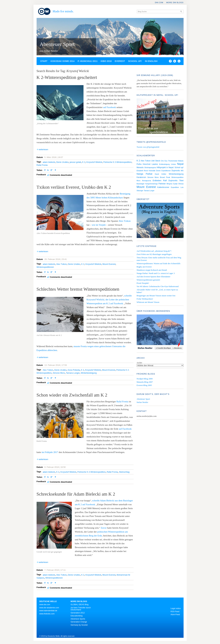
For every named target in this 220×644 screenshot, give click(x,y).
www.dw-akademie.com (49, 608)
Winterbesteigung (89, 373)
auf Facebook (110, 107)
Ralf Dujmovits (170, 180)
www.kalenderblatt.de (48, 611)
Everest (120, 61)
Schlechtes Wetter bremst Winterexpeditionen (78, 289)
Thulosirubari (173, 161)
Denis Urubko (62, 162)
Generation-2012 (78, 613)
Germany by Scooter (79, 625)
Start (44, 61)
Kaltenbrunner (163, 187)
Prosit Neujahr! (143, 283)
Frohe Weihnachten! (145, 299)
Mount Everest (109, 264)
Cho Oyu (164, 161)
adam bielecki (49, 162)
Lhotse (173, 164)
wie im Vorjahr (99, 225)
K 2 (84, 162)
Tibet (181, 181)
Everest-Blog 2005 (144, 385)
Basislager (141, 184)
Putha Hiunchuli (144, 164)
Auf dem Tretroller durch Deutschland (81, 609)
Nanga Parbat (144, 174)
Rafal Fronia (42, 165)
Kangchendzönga (151, 184)
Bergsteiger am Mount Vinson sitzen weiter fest (156, 296)
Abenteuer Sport (57, 44)
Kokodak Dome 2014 (62, 61)
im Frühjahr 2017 (50, 452)
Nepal (180, 164)
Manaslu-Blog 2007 (145, 382)
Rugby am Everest (144, 267)
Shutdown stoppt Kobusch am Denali (152, 270)
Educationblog (77, 616)
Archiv (139, 363)
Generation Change (79, 622)
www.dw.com (45, 605)
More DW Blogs (175, 2)
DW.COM (159, 2)
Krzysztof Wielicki (94, 162)
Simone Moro (59, 373)
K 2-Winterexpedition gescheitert (67, 77)
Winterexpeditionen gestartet (148, 280)
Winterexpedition (177, 177)
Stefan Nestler (142, 402)
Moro (139, 181)
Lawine (155, 164)
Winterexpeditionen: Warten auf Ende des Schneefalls (159, 263)
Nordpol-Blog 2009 (145, 379)
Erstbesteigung (164, 164)
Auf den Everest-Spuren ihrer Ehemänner (154, 277)
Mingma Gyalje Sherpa (175, 184)
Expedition (175, 187)
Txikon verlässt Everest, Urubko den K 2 (74, 187)
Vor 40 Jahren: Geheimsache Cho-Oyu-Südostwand (158, 286)
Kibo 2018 (106, 61)
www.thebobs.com (47, 614)
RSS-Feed (175, 612)
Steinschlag (124, 472)
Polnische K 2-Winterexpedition (118, 162)
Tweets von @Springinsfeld (148, 147)
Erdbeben (157, 180)
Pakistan (162, 184)
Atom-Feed (175, 615)
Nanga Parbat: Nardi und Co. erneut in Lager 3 (156, 273)
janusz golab (75, 162)
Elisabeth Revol (142, 171)
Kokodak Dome (155, 171)
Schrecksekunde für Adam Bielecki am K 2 (76, 494)
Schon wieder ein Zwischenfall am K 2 (72, 395)
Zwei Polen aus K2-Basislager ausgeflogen (154, 254)
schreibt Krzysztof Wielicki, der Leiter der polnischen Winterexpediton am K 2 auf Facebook (109, 300)
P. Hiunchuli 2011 (87, 61)
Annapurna (147, 181)
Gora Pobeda (74, 370)
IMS (182, 171)
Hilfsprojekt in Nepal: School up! (170, 167)
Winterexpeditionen (45, 267)
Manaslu (140, 167)
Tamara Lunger (73, 373)
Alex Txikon (125, 221)
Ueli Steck (156, 161)
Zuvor (104, 528)
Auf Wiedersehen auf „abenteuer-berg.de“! (154, 251)
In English (151, 61)
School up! (135, 61)
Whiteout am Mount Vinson (148, 302)
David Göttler (161, 174)
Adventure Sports (78, 619)
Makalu (181, 161)
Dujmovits (176, 171)
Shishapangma (150, 167)
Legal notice (176, 608)
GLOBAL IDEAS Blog (80, 605)
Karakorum (141, 177)
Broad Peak (165, 177)
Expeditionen (166, 171)
